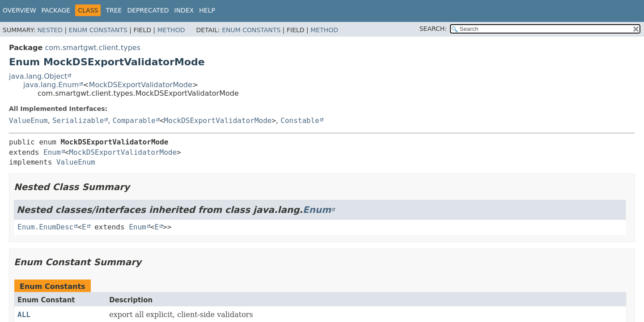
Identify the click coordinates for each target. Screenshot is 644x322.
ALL (24, 315)
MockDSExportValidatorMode (141, 85)
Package (56, 10)
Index (184, 10)
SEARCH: (433, 29)
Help (207, 10)
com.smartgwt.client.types (93, 48)
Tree (114, 10)
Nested (50, 30)
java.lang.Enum (51, 85)
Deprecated (148, 10)
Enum (52, 152)
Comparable (134, 121)
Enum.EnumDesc (45, 227)
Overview (19, 10)
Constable (300, 121)
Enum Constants (98, 30)
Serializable (78, 121)
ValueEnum (28, 121)
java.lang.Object (38, 76)
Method (171, 30)
